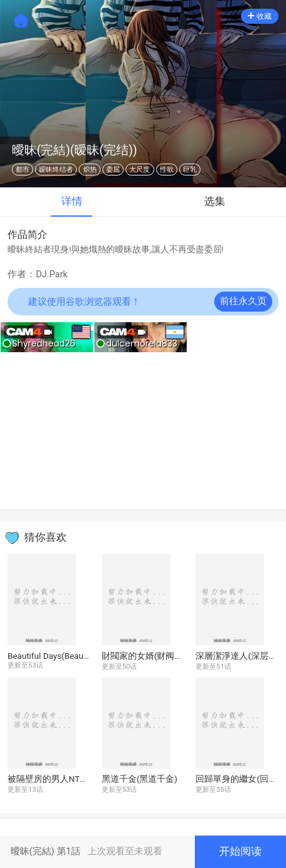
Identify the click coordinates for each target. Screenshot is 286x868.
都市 (22, 170)
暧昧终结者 (56, 170)
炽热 (90, 170)
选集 (215, 201)
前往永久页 (243, 301)
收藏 (260, 16)
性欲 (167, 170)
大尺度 (140, 170)
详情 (72, 201)
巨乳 (190, 170)
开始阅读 (240, 851)
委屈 (113, 170)
